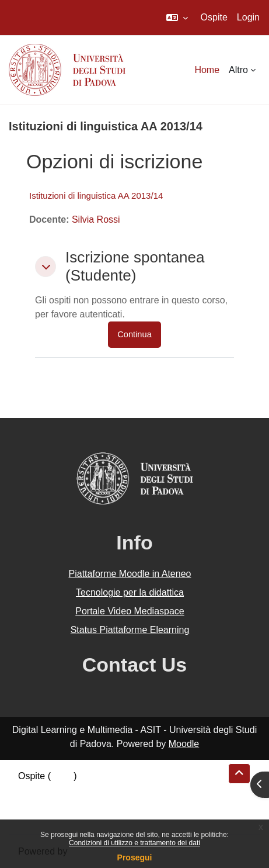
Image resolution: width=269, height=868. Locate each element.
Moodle (184, 744)
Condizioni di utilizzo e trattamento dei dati (134, 843)
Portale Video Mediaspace (130, 611)
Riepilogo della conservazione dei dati (97, 790)
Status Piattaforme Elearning (130, 630)
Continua (134, 334)
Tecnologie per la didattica (130, 592)
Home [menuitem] (207, 70)
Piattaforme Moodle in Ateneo (130, 574)
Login (248, 17)
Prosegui (135, 857)
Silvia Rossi (96, 219)
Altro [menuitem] (238, 70)
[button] (177, 18)
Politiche (36, 804)
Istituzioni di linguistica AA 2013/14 (96, 196)
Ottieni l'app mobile (58, 818)
